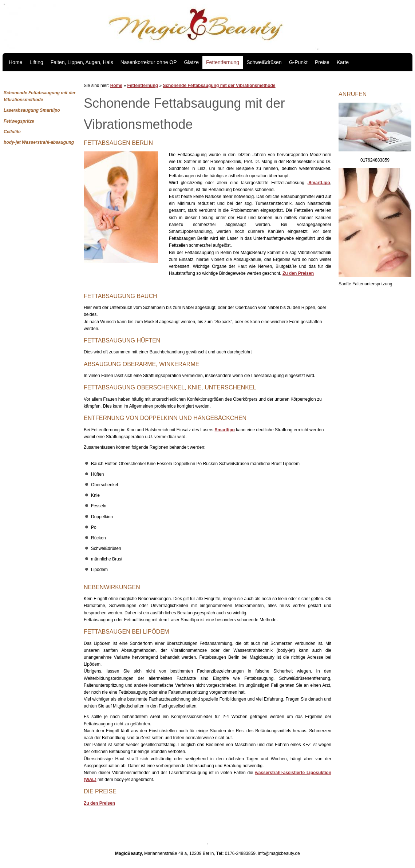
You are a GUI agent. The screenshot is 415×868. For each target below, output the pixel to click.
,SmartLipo (319, 183)
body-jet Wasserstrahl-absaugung (39, 142)
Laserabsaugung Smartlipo (32, 110)
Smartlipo (225, 430)
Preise (322, 62)
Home (15, 62)
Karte (343, 62)
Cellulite (12, 132)
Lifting (36, 62)
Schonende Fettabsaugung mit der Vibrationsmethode (219, 86)
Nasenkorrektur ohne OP (149, 62)
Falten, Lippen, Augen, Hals (82, 62)
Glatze (191, 62)
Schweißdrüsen (264, 62)
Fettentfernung (223, 62)
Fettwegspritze (19, 121)
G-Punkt (298, 62)
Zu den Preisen (298, 273)
